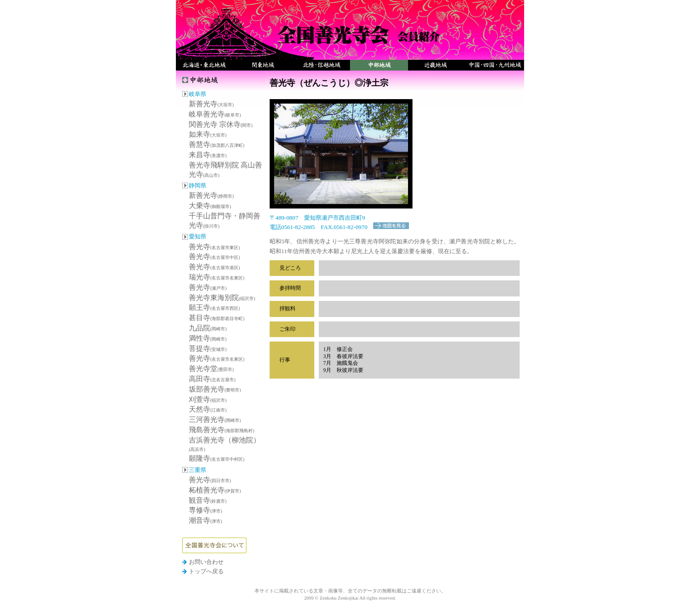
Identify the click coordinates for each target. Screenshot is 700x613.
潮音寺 (206, 520)
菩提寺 (208, 348)
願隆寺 (217, 458)
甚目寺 (217, 318)
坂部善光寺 (215, 389)
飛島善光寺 (222, 430)
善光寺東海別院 (222, 298)
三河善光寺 (215, 419)
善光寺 (215, 247)
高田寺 (212, 379)
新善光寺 (211, 104)
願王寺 (215, 307)
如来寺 (208, 134)
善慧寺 (217, 144)
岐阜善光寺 (215, 114)
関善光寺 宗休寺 (221, 124)
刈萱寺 (208, 399)
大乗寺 (210, 206)
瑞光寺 (217, 277)
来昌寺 (208, 155)
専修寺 (206, 510)
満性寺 (208, 338)
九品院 (208, 328)
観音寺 (208, 500)
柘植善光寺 (215, 490)
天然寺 (208, 409)
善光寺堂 (211, 369)
